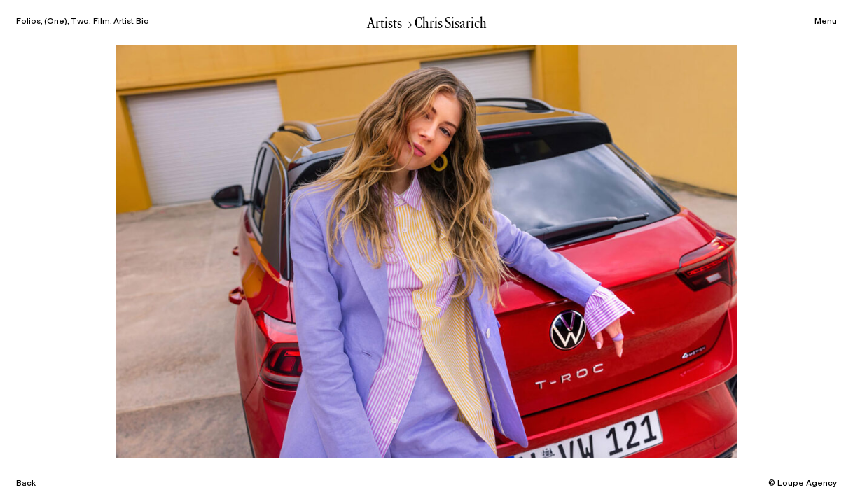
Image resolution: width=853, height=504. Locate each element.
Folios (28, 21)
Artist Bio (131, 21)
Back (26, 483)
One (56, 21)
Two (80, 21)
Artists (384, 24)
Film (102, 21)
